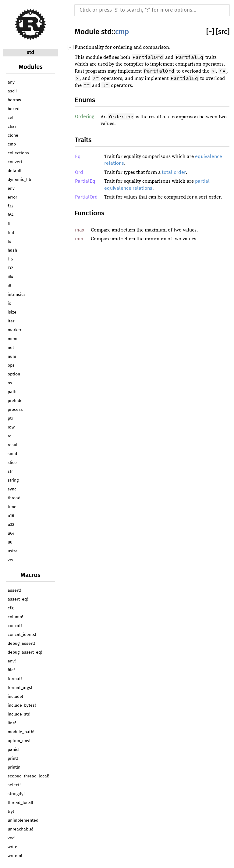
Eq (78, 156)
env (11, 188)
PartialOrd (86, 197)
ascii (12, 91)
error (12, 197)
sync (12, 489)
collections (18, 153)
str (10, 472)
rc (9, 436)
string (13, 480)
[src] (223, 32)
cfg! (11, 608)
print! (13, 759)
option (14, 374)
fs (9, 242)
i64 (10, 277)
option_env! (19, 741)
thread (14, 498)
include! (15, 697)
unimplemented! (24, 820)
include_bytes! (22, 705)
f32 (11, 206)
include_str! (19, 714)
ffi (10, 224)
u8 (10, 542)
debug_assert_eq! (25, 652)
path (12, 392)
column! (15, 617)
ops (11, 365)
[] (211, 32)
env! (12, 661)
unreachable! (20, 829)
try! (11, 812)
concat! (15, 626)
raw (11, 427)
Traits (83, 140)
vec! (12, 838)
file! (11, 670)
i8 (9, 286)
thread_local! (20, 803)
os (10, 383)
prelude (15, 401)
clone (13, 135)
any (11, 82)
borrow (14, 100)
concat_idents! (22, 635)
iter (11, 321)
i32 (10, 268)
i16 (10, 259)
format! (15, 679)
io (9, 303)
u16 (11, 516)
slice (12, 463)
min (79, 239)
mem (12, 339)
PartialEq (85, 181)
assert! (14, 590)
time (12, 507)
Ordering (85, 117)
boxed (14, 109)
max (80, 230)
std (30, 52)
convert (15, 162)
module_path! (21, 732)
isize (12, 312)
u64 (11, 533)
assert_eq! (18, 599)
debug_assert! (21, 644)
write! (13, 847)
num (12, 357)
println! (15, 767)
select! (14, 785)
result (13, 445)
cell (11, 118)
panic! (14, 750)
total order (174, 172)
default (15, 171)
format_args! (20, 688)
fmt (11, 233)
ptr (10, 418)
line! (12, 723)
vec (11, 560)
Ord (79, 172)
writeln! (15, 856)
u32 (11, 525)
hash (12, 250)
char (12, 127)
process (15, 410)
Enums (85, 100)
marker (14, 330)
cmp (12, 144)
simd (12, 454)
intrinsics (17, 295)
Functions (90, 213)
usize (13, 551)
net (11, 348)
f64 (11, 215)
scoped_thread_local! (28, 776)
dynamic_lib (19, 180)
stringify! (16, 794)
